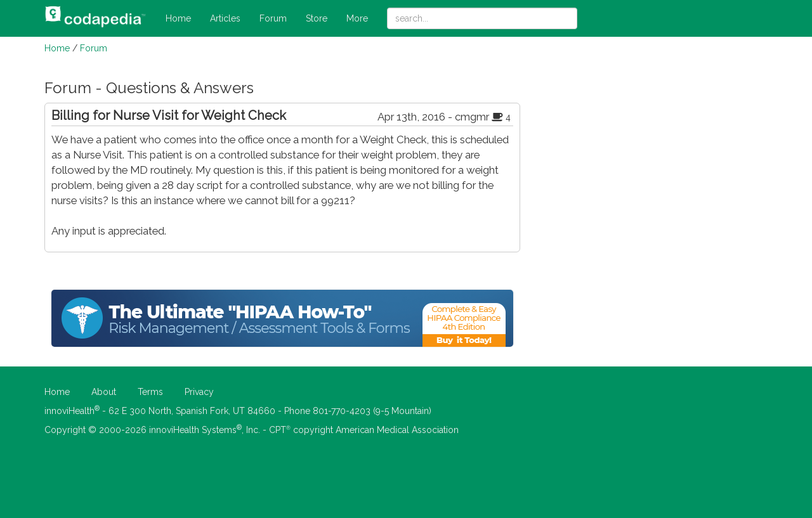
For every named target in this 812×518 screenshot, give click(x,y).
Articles (225, 18)
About (104, 392)
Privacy (199, 392)
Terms (150, 392)
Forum (273, 18)
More (357, 18)
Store (317, 18)
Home (178, 18)
